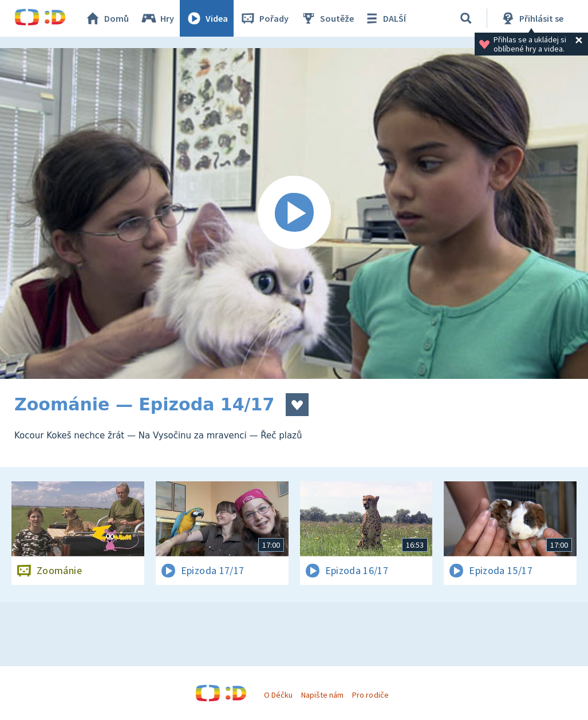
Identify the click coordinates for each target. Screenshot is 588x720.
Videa (207, 18)
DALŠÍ (384, 18)
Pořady (264, 18)
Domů (106, 18)
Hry (157, 18)
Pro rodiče (370, 695)
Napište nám (322, 695)
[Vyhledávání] (466, 18)
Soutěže (327, 18)
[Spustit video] (294, 213)
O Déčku (278, 695)
